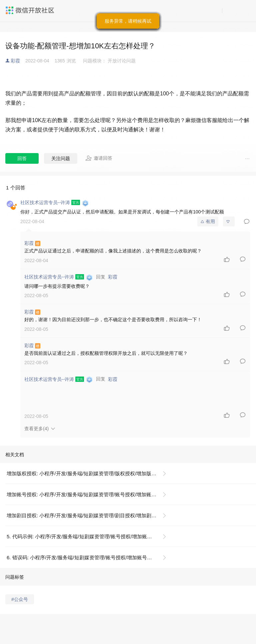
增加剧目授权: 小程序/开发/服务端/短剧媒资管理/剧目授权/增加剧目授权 (86, 515)
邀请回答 (99, 158)
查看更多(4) (36, 429)
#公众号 (20, 599)
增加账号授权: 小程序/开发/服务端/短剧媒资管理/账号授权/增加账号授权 (86, 494)
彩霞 (15, 61)
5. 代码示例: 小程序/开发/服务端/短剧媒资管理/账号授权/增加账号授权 (84, 536)
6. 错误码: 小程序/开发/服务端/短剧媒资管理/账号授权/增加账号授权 (82, 557)
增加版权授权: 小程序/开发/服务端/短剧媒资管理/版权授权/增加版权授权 (86, 473)
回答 (22, 158)
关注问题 (61, 158)
